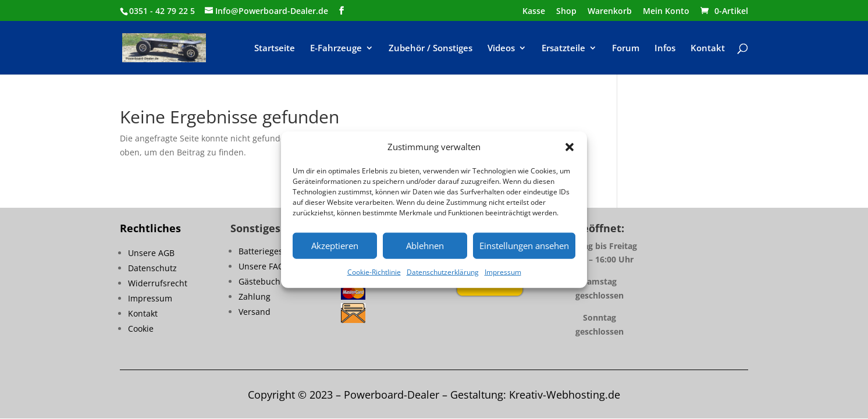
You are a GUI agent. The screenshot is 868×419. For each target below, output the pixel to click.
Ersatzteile (563, 49)
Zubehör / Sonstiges (431, 49)
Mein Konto (666, 12)
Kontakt (708, 49)
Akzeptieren (335, 246)
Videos (501, 49)
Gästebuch (259, 281)
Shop (566, 12)
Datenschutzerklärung (443, 272)
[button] (570, 147)
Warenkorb (610, 12)
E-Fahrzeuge (336, 49)
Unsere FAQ (262, 266)
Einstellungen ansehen (524, 246)
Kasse (534, 12)
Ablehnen (425, 246)
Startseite (275, 49)
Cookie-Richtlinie (374, 272)
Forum (626, 49)
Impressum (503, 272)
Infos (665, 49)
